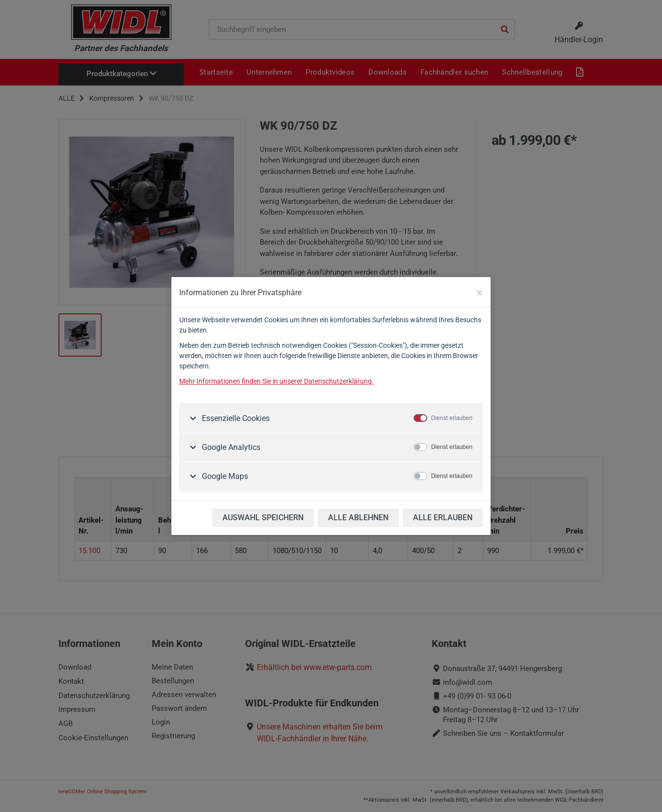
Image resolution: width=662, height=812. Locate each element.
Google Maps (224, 476)
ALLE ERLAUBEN (443, 518)
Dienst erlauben (452, 418)
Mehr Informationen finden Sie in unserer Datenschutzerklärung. (276, 381)
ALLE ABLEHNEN (358, 518)
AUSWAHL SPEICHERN (263, 518)
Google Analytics (230, 447)
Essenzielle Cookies (235, 418)
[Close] (480, 293)
